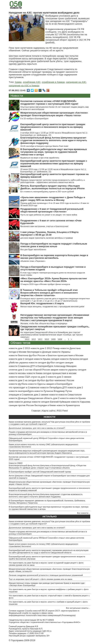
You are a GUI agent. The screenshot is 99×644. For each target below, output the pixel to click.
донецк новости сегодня (36, 402)
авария (54, 370)
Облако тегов (20, 343)
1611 (40, 339)
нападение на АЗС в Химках (24, 86)
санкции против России (21, 405)
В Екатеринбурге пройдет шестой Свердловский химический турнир (40, 472)
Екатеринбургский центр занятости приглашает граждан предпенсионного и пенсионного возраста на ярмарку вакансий (53, 127)
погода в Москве (18, 352)
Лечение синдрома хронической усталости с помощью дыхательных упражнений (46, 575)
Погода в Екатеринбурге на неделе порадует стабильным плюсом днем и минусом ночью (54, 245)
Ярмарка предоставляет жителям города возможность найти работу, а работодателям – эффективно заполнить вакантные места (53, 181)
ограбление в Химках (53, 82)
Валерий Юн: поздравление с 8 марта (42, 303)
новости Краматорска (68, 405)
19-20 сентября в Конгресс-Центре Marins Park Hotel (44, 146)
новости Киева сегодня (39, 373)
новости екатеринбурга (21, 391)
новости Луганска (44, 391)
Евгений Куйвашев (60, 402)
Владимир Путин (63, 391)
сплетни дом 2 (17, 370)
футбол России (37, 355)
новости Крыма (77, 398)
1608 (60, 339)
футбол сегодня (55, 363)
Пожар (56, 348)
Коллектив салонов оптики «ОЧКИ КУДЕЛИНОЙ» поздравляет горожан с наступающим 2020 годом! (49, 102)
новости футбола (18, 384)
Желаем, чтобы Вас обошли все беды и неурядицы (44, 323)
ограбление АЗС (32, 82)
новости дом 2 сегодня (21, 359)
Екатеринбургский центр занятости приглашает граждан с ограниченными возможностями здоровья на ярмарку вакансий (54, 163)
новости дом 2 (75, 387)
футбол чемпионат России (60, 380)
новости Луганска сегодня (74, 359)
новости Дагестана (70, 348)
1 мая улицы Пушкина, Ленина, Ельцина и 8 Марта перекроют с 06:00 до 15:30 (49, 233)
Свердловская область (40, 398)
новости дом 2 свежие (59, 377)
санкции (69, 363)
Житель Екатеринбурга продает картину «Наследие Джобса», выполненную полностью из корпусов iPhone (52, 187)
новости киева (16, 377)
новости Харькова (81, 402)
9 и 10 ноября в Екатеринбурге (34, 119)
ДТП (65, 387)
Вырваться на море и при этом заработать (40, 158)
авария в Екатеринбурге (59, 384)
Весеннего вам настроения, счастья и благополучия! (44, 226)
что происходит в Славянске (24, 387)
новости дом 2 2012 (41, 348)
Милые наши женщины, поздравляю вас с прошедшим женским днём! (52, 306)
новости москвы (17, 373)
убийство (14, 363)
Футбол (41, 380)
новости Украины (61, 352)
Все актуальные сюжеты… (78, 608)
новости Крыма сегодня (47, 359)
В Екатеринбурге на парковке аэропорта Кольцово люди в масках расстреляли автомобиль (54, 257)
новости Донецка (18, 398)
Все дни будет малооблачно (33, 249)
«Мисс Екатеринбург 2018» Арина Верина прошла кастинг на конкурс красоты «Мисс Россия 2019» (54, 280)
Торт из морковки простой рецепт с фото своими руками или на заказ (40, 579)
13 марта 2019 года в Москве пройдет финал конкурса (45, 284)
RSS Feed (62, 411)
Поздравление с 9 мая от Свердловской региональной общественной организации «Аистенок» (52, 210)
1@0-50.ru (47, 631)
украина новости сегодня (33, 363)
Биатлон (52, 355)
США (28, 377)
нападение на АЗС (76, 82)
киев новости (16, 402)
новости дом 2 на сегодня (23, 380)
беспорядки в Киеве (45, 405)
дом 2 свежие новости (46, 395)
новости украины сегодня (73, 370)
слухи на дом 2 (39, 377)
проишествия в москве (64, 373)
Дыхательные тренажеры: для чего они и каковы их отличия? (37, 428)
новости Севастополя (70, 395)
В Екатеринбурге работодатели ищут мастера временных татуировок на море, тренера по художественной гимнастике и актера (54, 152)
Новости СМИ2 (16, 463)
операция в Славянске (21, 395)
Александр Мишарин (65, 366)
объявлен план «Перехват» (33, 261)
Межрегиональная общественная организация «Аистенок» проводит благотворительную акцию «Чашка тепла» (54, 114)
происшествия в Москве (70, 355)
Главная (36, 411)
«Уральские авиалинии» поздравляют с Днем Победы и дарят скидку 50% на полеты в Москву (53, 199)
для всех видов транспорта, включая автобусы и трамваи (47, 238)
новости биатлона (18, 355)
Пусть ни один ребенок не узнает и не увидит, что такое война (49, 215)
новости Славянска (19, 366)
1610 (47, 339)
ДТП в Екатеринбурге (42, 366)
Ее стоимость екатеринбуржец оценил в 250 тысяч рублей (47, 192)
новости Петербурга (51, 387)
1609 (53, 339)
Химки (18, 82)
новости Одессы (37, 384)
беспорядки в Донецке (39, 352)
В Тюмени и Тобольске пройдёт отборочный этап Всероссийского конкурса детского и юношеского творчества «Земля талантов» (49, 293)
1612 (34, 339)
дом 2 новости (61, 398)
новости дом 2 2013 (19, 348)
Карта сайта (49, 411)
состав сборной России (37, 370)
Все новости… (84, 513)
